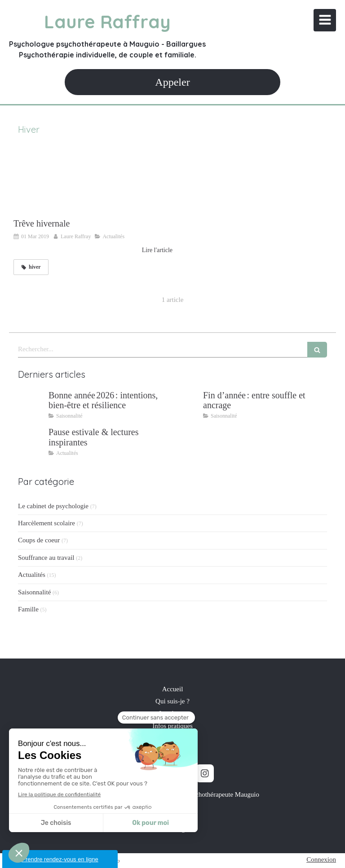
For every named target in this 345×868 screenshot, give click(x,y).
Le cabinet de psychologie (53, 506)
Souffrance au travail (46, 558)
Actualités (32, 575)
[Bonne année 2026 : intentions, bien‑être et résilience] (31, 404)
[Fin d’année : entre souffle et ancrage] (186, 404)
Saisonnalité (34, 592)
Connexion (321, 859)
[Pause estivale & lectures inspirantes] (31, 441)
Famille (28, 609)
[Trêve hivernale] (93, 181)
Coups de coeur (39, 540)
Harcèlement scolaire (46, 523)
